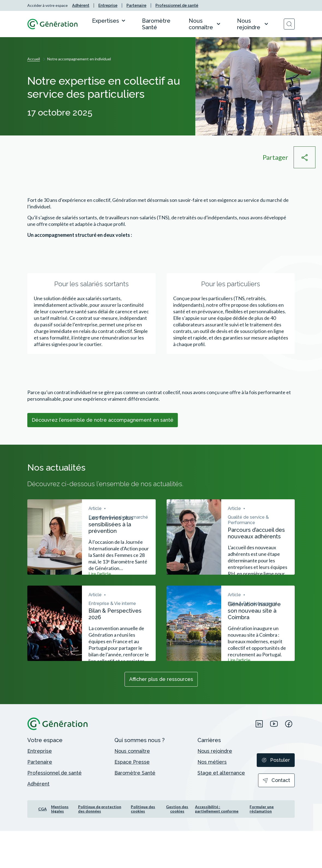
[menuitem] (81, 5)
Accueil (34, 59)
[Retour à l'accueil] (53, 24)
